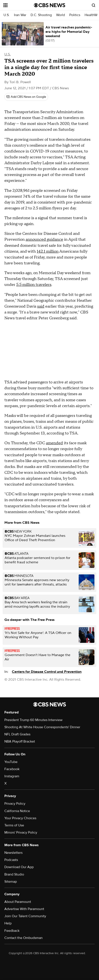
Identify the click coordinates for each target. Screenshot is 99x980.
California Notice (17, 811)
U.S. (7, 15)
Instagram (12, 776)
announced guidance (44, 240)
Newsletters (13, 853)
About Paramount (18, 902)
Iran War (20, 15)
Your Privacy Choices (20, 818)
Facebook (12, 769)
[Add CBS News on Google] (26, 97)
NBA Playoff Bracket (20, 741)
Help (8, 923)
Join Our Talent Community (25, 916)
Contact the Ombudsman (23, 938)
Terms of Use (14, 825)
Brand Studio (14, 874)
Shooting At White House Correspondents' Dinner (42, 727)
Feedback (12, 931)
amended (54, 443)
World (61, 15)
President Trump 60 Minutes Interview (33, 720)
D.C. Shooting (41, 15)
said (41, 306)
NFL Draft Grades (17, 734)
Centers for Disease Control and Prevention (47, 672)
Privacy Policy (15, 804)
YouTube (11, 762)
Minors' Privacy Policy (21, 832)
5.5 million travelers (34, 285)
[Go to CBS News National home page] (50, 5)
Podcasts (11, 860)
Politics (75, 15)
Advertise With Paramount (24, 909)
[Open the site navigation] (19, 5)
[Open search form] (94, 5)
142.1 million (48, 251)
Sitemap (11, 882)
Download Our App (19, 867)
